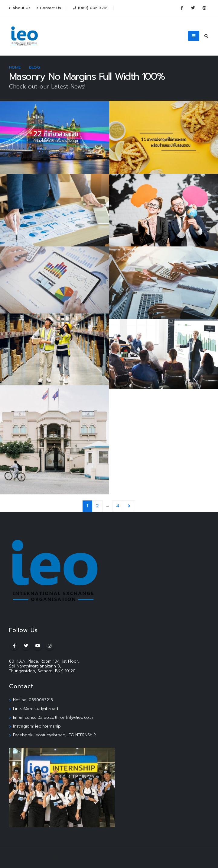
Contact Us (49, 8)
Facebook (14, 646)
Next (129, 506)
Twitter (26, 646)
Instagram (50, 646)
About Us (20, 8)
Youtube (38, 646)
